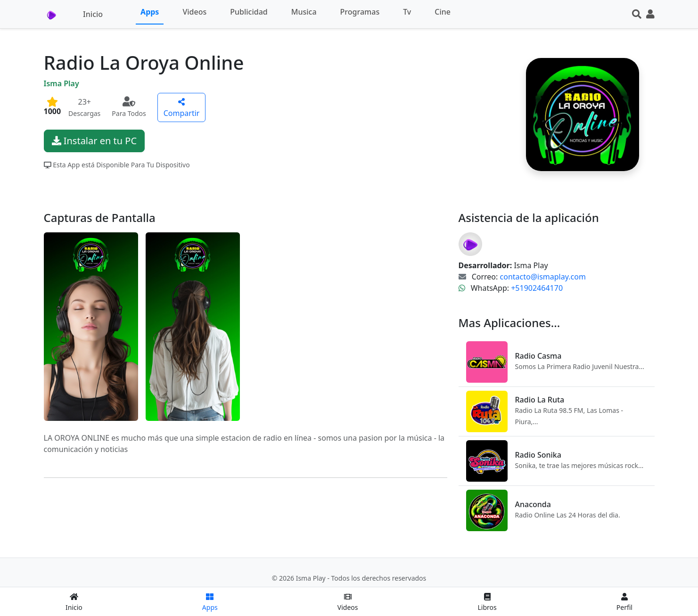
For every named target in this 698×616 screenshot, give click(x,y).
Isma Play (62, 83)
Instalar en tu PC (94, 141)
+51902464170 (537, 288)
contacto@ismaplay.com (543, 277)
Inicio (93, 14)
